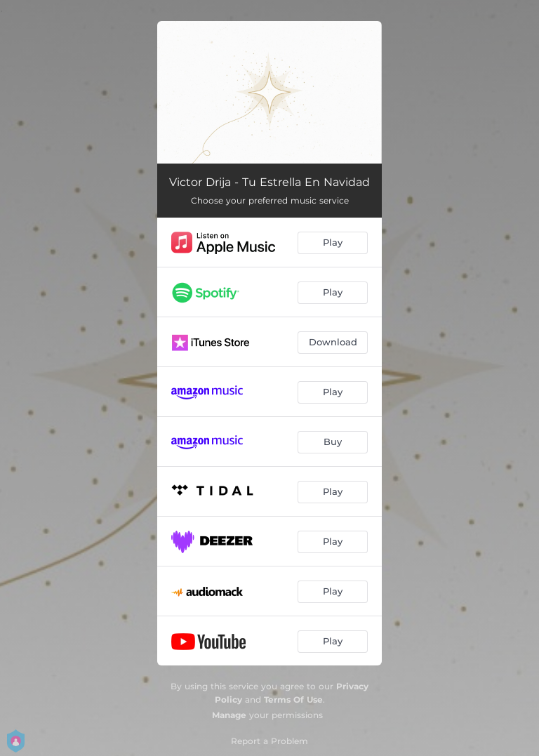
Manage (229, 715)
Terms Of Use (293, 699)
